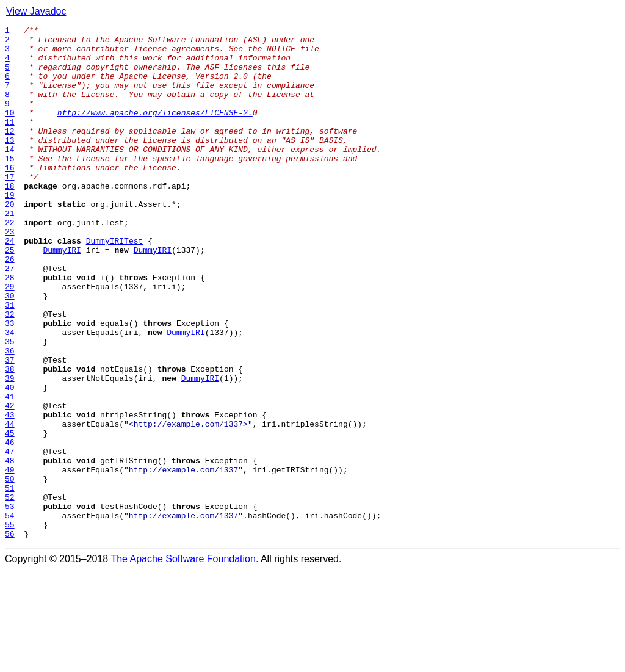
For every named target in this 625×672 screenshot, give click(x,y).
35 (10, 405)
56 (10, 636)
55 (10, 625)
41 (10, 471)
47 (10, 537)
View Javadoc (36, 11)
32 (10, 372)
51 (10, 581)
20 (10, 240)
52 (10, 592)
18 (10, 219)
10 (10, 131)
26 (10, 306)
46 (10, 526)
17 (10, 208)
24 (10, 284)
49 (10, 559)
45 (10, 515)
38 (10, 438)
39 (10, 449)
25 (10, 295)
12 (10, 153)
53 (10, 603)
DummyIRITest (115, 284)
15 (10, 186)
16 (10, 197)
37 (10, 427)
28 (10, 328)
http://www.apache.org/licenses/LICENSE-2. (155, 131)
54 (10, 614)
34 (10, 394)
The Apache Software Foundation (183, 661)
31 (10, 361)
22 (10, 262)
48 (10, 548)
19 (10, 229)
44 (10, 504)
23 (10, 273)
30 (10, 350)
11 (10, 142)
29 (10, 339)
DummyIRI (62, 295)
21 (10, 251)
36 (10, 416)
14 (10, 175)
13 (10, 164)
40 (10, 460)
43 (10, 493)
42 (10, 482)
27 (10, 317)
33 (10, 383)
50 (10, 570)
